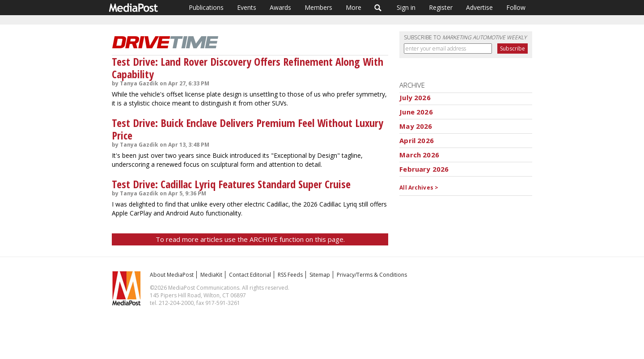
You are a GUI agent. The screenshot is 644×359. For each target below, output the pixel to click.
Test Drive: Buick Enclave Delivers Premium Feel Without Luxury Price (248, 129)
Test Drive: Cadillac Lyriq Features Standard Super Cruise (231, 184)
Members (318, 7)
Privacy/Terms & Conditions (372, 275)
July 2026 (415, 97)
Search (378, 8)
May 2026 (416, 126)
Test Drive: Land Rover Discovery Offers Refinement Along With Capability (248, 68)
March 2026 (419, 155)
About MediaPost (172, 275)
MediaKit (211, 275)
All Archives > (419, 188)
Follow (516, 7)
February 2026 (424, 169)
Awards (280, 7)
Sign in (406, 7)
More (354, 7)
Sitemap (320, 275)
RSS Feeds (290, 275)
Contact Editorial (250, 275)
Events (247, 7)
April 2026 (417, 140)
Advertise (479, 7)
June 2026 (416, 112)
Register (441, 7)
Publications (206, 7)
